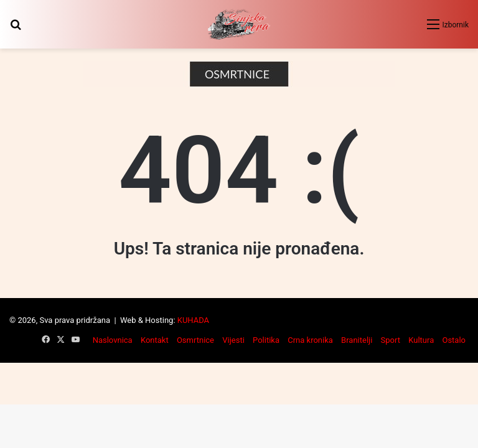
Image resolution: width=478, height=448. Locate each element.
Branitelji (357, 340)
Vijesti (233, 340)
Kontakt (155, 340)
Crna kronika (310, 340)
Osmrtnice (195, 340)
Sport (391, 340)
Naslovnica (113, 340)
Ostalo (454, 340)
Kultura (421, 340)
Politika (266, 340)
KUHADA (193, 320)
